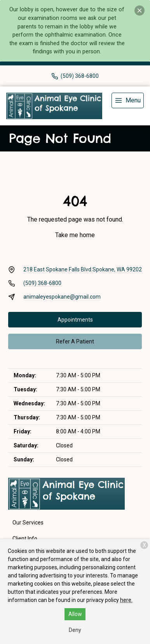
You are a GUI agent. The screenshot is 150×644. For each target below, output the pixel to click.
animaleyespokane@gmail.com (62, 297)
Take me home (75, 235)
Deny (75, 630)
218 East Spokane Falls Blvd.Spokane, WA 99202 (83, 269)
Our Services (28, 523)
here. (126, 600)
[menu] (128, 100)
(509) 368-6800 (42, 283)
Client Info (25, 538)
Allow (75, 614)
